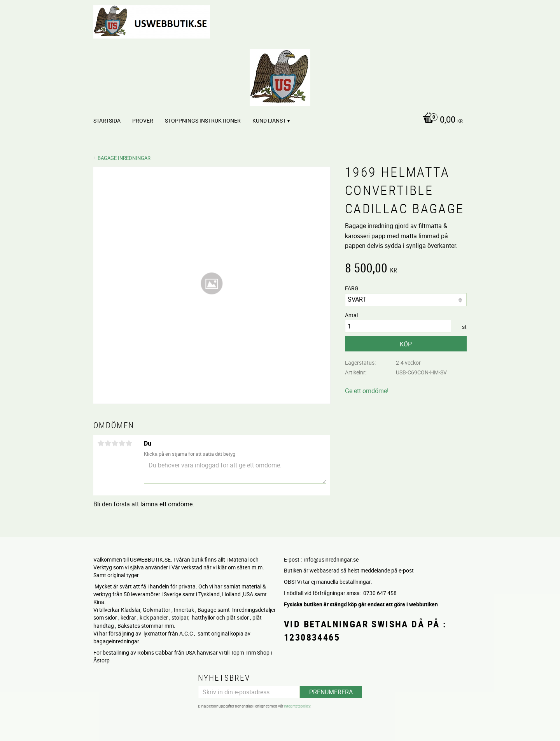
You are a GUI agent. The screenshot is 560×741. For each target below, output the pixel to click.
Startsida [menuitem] (107, 120)
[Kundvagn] (441, 120)
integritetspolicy (297, 706)
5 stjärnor (129, 443)
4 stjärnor (122, 443)
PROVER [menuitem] (143, 120)
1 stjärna (101, 443)
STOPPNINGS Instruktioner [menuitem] (203, 120)
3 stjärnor (115, 443)
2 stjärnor (108, 443)
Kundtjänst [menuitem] (269, 120)
